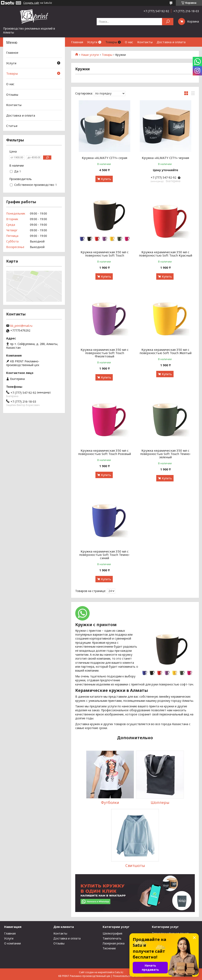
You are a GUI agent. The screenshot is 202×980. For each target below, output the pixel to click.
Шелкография (112, 933)
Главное (12, 53)
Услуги (92, 42)
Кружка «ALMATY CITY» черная (165, 158)
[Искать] (168, 22)
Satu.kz (119, 972)
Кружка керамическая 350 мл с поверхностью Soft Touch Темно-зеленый (166, 454)
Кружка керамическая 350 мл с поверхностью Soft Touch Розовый (105, 452)
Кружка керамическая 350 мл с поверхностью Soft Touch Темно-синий (105, 555)
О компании (12, 943)
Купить (106, 179)
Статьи (77, 51)
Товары (111, 42)
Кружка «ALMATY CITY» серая (105, 158)
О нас (129, 42)
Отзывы (12, 94)
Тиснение (109, 948)
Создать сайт (31, 3)
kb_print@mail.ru (21, 326)
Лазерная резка (114, 943)
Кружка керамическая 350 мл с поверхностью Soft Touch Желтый (166, 351)
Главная (77, 42)
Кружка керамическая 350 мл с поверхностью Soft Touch (105, 254)
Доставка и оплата (171, 42)
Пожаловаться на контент (128, 976)
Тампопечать (112, 938)
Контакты (145, 42)
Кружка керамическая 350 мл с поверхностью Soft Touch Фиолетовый (105, 353)
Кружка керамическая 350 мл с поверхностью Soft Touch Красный (166, 254)
